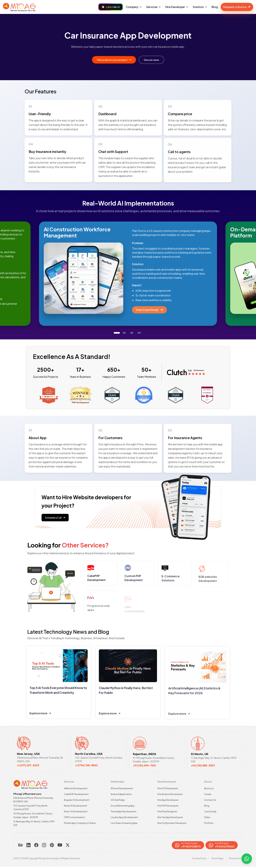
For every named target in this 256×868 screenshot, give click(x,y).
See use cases (151, 60)
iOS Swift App (118, 800)
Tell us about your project (114, 60)
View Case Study (149, 310)
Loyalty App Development (124, 817)
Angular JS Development (77, 800)
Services (154, 7)
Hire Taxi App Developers (170, 817)
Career (208, 794)
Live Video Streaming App (124, 823)
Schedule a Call (55, 518)
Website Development (76, 788)
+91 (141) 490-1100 (144, 765)
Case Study (210, 811)
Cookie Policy (199, 858)
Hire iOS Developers (168, 788)
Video (207, 817)
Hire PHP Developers (168, 806)
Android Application (121, 794)
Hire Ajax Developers (168, 800)
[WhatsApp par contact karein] (247, 859)
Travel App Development (124, 811)
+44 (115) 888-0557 (203, 765)
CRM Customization (74, 817)
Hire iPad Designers (167, 811)
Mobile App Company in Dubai (80, 823)
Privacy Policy (236, 858)
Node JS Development (76, 806)
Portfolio (209, 823)
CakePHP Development (76, 794)
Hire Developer (177, 7)
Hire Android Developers (170, 794)
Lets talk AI (111, 7)
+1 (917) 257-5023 (28, 765)
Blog (215, 7)
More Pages (218, 858)
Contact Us (210, 800)
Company (134, 7)
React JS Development (76, 811)
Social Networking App (123, 806)
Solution (200, 7)
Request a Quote (237, 7)
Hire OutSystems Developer (172, 823)
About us (209, 788)
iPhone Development (122, 788)
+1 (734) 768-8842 (86, 765)
